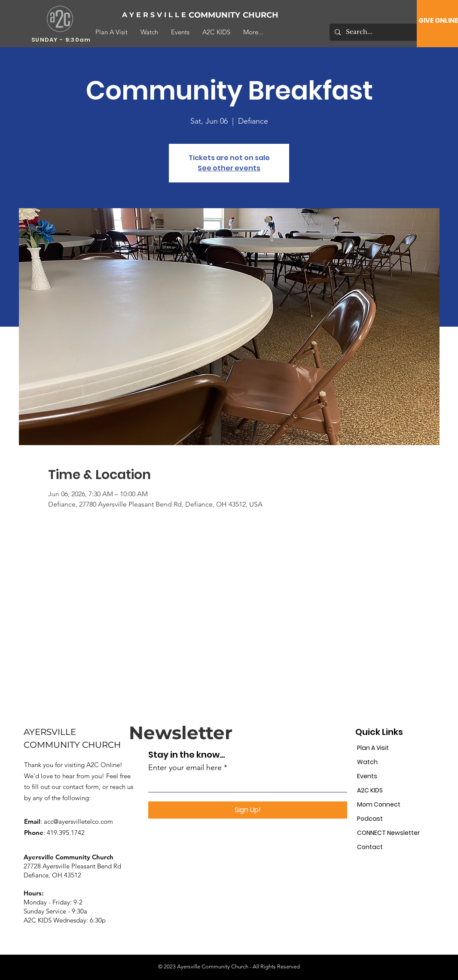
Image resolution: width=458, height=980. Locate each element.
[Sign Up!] (248, 810)
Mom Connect (379, 804)
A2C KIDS (370, 790)
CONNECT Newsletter (386, 833)
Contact (370, 847)
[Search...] (377, 32)
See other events (229, 168)
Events (367, 776)
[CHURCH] (271, 15)
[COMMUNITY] (217, 15)
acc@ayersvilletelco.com (78, 821)
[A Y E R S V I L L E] (154, 15)
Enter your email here (185, 768)
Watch (367, 762)
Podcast (370, 819)
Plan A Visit (373, 748)
